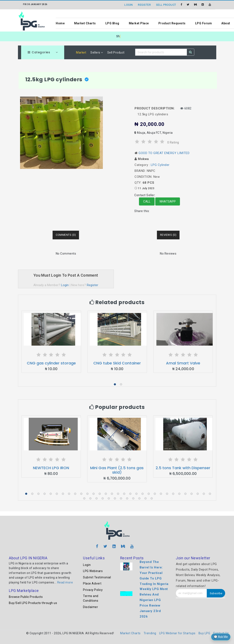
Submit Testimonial (97, 577)
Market (81, 52)
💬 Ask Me (221, 637)
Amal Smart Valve (183, 363)
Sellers (97, 52)
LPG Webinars (93, 571)
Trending (150, 633)
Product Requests (172, 23)
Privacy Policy (93, 590)
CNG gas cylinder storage (51, 363)
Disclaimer (90, 607)
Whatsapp (168, 201)
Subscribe (216, 593)
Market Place (139, 23)
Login (65, 285)
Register (93, 285)
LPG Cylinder (160, 165)
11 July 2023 (146, 188)
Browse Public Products (26, 597)
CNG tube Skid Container (117, 363)
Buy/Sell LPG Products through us (33, 603)
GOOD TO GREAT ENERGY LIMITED (164, 153)
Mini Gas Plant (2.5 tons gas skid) (117, 470)
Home (60, 23)
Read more (65, 582)
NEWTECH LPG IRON (51, 468)
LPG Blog (112, 23)
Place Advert (92, 583)
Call (147, 201)
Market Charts (85, 23)
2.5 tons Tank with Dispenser (183, 468)
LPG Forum (204, 23)
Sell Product (116, 52)
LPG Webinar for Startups (177, 633)
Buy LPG (204, 633)
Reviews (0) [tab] (168, 235)
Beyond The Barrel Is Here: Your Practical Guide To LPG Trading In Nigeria (154, 573)
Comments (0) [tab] (66, 235)
